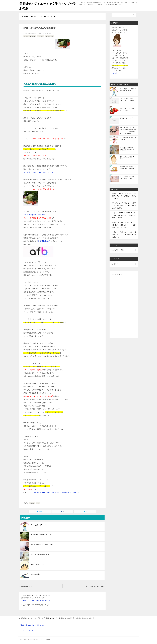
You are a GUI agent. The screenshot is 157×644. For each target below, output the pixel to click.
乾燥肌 (32, 503)
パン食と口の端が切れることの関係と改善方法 (128, 168)
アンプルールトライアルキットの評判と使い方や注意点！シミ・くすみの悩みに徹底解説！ (124, 206)
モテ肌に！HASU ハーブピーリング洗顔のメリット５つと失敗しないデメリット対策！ (124, 196)
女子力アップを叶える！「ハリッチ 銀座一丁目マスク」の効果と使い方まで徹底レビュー (124, 235)
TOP (38, 618)
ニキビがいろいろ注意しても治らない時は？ (128, 99)
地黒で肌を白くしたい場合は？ (127, 109)
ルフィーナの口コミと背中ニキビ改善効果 (128, 177)
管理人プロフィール (126, 119)
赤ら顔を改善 (49, 36)
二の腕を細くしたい (27, 586)
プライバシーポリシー (27, 630)
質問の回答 (40, 36)
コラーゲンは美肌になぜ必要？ (35, 215)
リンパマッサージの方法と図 (128, 138)
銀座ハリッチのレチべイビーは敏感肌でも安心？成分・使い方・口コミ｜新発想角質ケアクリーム (128, 130)
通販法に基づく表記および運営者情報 (32, 625)
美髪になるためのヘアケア (38, 564)
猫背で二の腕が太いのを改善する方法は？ (43, 545)
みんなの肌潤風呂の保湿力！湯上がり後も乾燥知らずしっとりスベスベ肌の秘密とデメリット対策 (124, 225)
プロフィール (117, 73)
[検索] (124, 15)
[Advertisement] (124, 306)
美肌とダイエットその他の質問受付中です (37, 600)
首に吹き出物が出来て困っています (41, 535)
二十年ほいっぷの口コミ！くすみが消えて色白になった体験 (128, 149)
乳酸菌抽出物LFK (45, 241)
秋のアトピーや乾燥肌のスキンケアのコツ (43, 554)
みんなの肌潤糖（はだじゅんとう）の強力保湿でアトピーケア (56, 493)
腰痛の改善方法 (35, 574)
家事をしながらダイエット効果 (95, 586)
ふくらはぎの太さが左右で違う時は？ (128, 90)
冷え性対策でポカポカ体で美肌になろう (38, 172)
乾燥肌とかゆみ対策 (30, 36)
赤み (38, 503)
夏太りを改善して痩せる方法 (39, 525)
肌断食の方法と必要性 (127, 158)
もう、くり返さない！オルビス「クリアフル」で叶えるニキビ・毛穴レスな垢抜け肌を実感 (124, 215)
